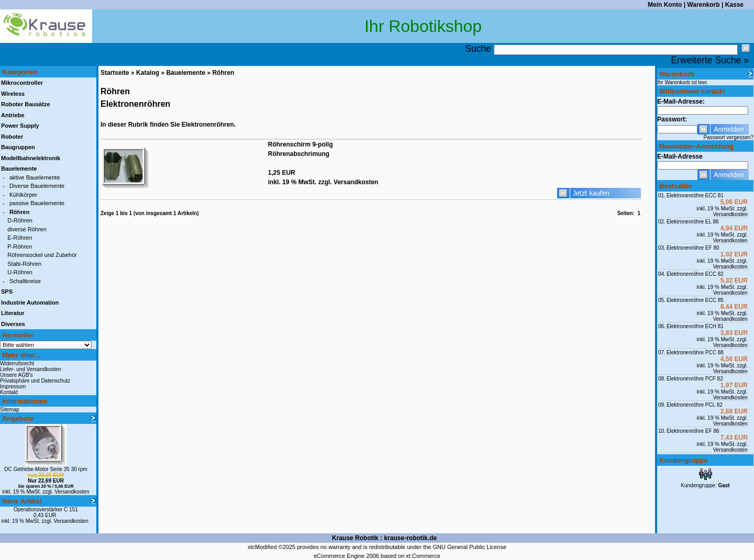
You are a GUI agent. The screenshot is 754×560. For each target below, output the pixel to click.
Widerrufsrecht (17, 363)
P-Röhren (20, 247)
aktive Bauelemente (35, 177)
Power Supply (20, 126)
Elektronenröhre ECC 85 (695, 300)
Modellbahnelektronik (31, 158)
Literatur (13, 313)
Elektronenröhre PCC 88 (695, 352)
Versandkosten (72, 492)
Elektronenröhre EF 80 (693, 248)
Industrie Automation (30, 303)
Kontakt (9, 392)
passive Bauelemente (37, 203)
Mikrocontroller (22, 83)
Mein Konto (665, 5)
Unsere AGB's (16, 375)
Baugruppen (18, 147)
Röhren (223, 73)
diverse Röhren (27, 229)
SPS (7, 292)
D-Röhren (20, 220)
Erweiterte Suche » (710, 60)
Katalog (148, 73)
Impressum (13, 387)
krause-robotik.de (410, 538)
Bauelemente (186, 73)
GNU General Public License (469, 547)
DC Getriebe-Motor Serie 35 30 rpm (46, 469)
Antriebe (13, 115)
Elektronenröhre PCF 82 (695, 379)
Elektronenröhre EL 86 (693, 222)
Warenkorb (703, 5)
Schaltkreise (25, 281)
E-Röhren (20, 238)
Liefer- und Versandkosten (31, 369)
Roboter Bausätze (26, 104)
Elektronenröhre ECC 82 (695, 274)
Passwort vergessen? (728, 137)
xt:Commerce (423, 556)
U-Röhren (20, 272)
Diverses (13, 324)
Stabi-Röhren (24, 264)
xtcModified (262, 547)
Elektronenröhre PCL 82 (695, 405)
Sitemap (10, 410)
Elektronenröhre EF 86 (693, 431)
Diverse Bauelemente (37, 186)
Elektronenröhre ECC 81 (695, 195)
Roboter (12, 137)
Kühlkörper (23, 195)
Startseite (115, 73)
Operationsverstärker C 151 (46, 509)
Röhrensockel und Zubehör (42, 255)
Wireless (13, 94)
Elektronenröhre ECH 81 (695, 326)
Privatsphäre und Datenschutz (35, 381)
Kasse (734, 5)
